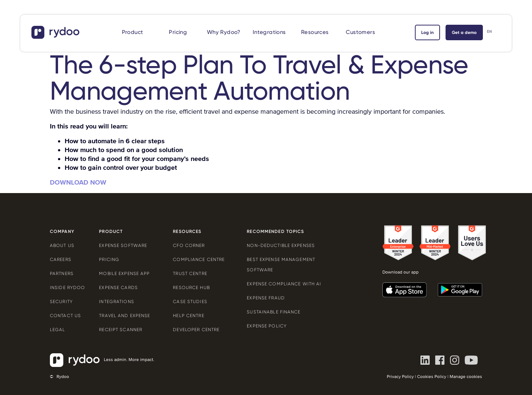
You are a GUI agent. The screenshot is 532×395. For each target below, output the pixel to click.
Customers (360, 32)
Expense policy (267, 326)
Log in (427, 32)
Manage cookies (466, 377)
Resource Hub (191, 288)
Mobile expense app (124, 274)
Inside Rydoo (67, 288)
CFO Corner (189, 245)
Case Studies (190, 302)
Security (61, 302)
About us (62, 245)
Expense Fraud (266, 298)
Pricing (178, 32)
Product (133, 32)
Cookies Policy (432, 377)
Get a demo (464, 32)
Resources (315, 32)
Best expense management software (281, 265)
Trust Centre (190, 274)
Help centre (188, 316)
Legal (58, 330)
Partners (62, 274)
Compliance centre (199, 260)
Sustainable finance (274, 312)
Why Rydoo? (224, 32)
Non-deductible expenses (281, 245)
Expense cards (118, 288)
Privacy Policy (400, 377)
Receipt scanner (121, 330)
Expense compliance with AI (284, 284)
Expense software (123, 245)
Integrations (269, 32)
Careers (61, 260)
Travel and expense (125, 316)
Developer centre (196, 330)
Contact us (65, 316)
